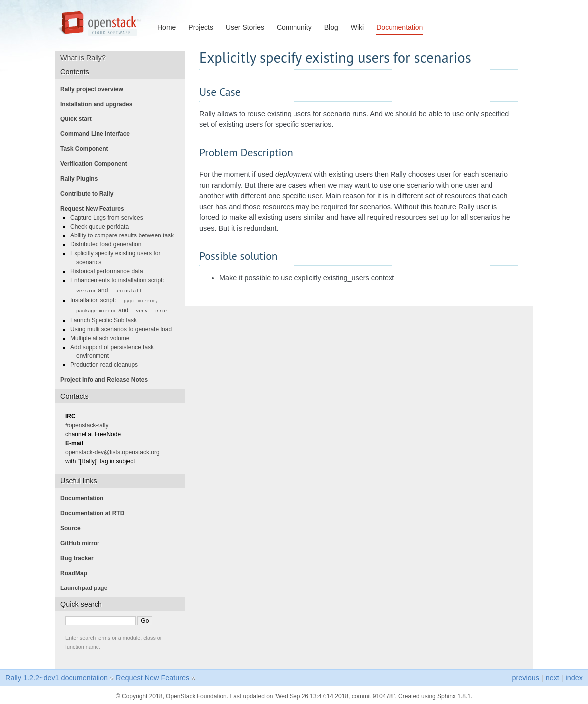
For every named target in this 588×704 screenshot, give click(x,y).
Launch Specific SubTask (106, 318)
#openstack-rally (90, 423)
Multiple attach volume (103, 336)
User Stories (245, 27)
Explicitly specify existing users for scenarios (118, 258)
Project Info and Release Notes (107, 378)
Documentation (399, 27)
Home (166, 27)
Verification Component (97, 164)
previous (525, 676)
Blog (331, 27)
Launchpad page (87, 586)
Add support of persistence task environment (115, 350)
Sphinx (446, 694)
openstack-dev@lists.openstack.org (115, 450)
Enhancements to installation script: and (124, 285)
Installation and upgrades (99, 104)
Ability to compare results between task (125, 235)
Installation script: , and (122, 304)
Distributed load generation (109, 244)
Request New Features (95, 209)
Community (294, 27)
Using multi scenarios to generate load (124, 327)
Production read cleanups (107, 363)
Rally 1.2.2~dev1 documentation (57, 676)
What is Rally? (87, 58)
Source (73, 526)
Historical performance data (110, 271)
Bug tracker (80, 556)
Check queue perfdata (102, 227)
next (552, 676)
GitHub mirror (83, 541)
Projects (201, 27)
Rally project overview (95, 89)
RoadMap (77, 571)
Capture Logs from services (110, 218)
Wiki (357, 27)
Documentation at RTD (95, 511)
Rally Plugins (82, 179)
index (574, 676)
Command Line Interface (98, 134)
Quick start (79, 119)
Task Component (87, 149)
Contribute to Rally (90, 194)
